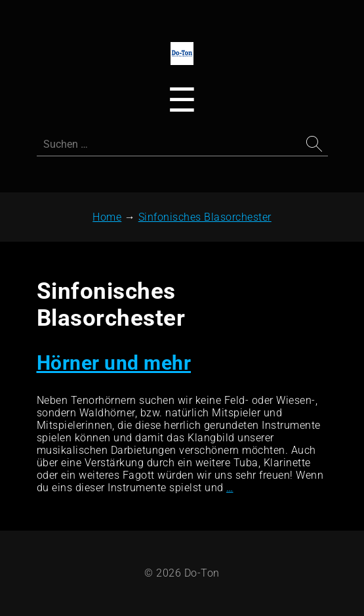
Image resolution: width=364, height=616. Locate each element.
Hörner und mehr (114, 363)
